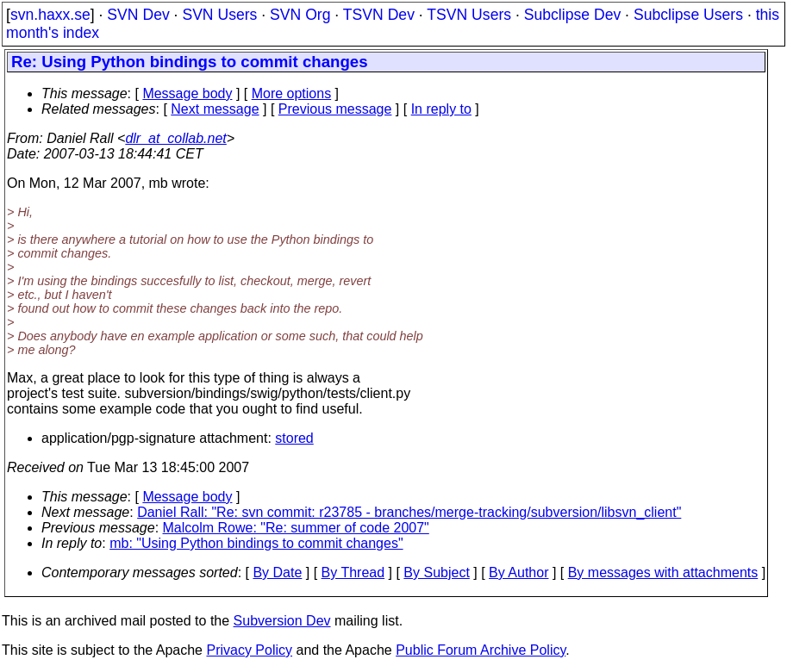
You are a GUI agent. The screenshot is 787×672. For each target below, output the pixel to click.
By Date (277, 572)
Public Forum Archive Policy (481, 650)
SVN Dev (138, 15)
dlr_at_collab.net (175, 138)
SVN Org (300, 15)
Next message (215, 109)
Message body (187, 93)
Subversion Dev (282, 621)
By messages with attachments (663, 572)
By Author (518, 572)
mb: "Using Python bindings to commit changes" (256, 543)
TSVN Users (469, 15)
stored (294, 438)
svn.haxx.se (50, 15)
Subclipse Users (688, 15)
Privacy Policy (249, 650)
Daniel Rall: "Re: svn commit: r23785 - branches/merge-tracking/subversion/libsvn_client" (409, 512)
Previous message (335, 109)
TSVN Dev (379, 15)
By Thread (353, 572)
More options (292, 93)
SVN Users (219, 15)
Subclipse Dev (572, 15)
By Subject (436, 572)
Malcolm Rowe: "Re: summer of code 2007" (296, 528)
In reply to (441, 109)
